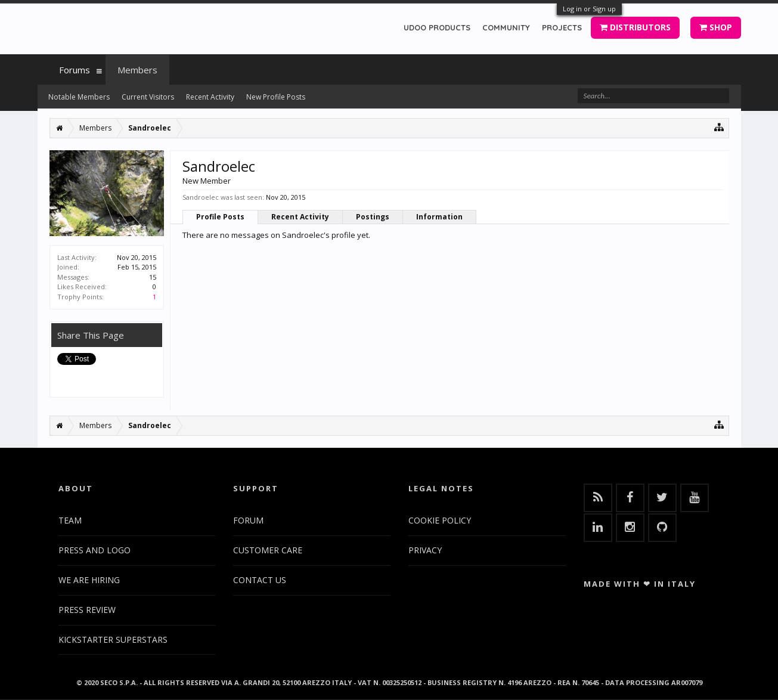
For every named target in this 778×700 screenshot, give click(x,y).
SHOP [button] (716, 27)
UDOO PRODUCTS (437, 27)
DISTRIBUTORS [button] (635, 27)
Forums (75, 70)
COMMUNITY (506, 27)
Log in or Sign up (589, 9)
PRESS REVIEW (87, 610)
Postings (373, 217)
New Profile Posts (276, 97)
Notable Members (79, 97)
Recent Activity (300, 217)
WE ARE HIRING (89, 580)
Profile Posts (220, 217)
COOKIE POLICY (440, 520)
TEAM (70, 520)
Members (137, 70)
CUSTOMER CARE (268, 550)
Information (439, 217)
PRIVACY (425, 550)
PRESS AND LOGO (94, 550)
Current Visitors (148, 97)
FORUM (248, 520)
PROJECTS (562, 27)
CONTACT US (260, 580)
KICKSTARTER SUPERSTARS (113, 639)
